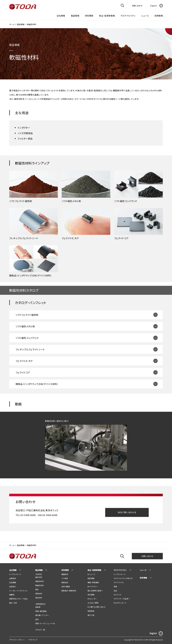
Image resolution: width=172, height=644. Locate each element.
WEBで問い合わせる (127, 512)
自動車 (38, 607)
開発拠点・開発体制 (69, 591)
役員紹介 (13, 587)
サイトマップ (33, 640)
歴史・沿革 (13, 603)
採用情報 (159, 16)
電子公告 (91, 615)
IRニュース (91, 574)
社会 (115, 591)
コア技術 (65, 578)
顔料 (37, 589)
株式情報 (91, 595)
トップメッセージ (15, 574)
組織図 (12, 595)
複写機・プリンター (42, 615)
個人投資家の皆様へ (95, 591)
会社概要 (13, 582)
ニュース (145, 16)
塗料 (37, 619)
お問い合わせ (147, 556)
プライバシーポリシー (17, 640)
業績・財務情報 (93, 582)
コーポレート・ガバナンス (18, 591)
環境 (115, 587)
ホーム (12, 24)
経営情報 (91, 578)
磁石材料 (39, 577)
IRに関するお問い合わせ (97, 607)
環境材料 (39, 594)
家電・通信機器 (41, 611)
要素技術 (65, 582)
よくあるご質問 (93, 603)
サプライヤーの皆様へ (122, 599)
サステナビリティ (120, 570)
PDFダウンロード (120, 603)
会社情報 (13, 570)
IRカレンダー (92, 599)
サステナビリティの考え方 (123, 578)
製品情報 (21, 24)
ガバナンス (118, 595)
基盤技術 (65, 574)
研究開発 (65, 570)
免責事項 (91, 611)
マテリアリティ (119, 582)
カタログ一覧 (40, 630)
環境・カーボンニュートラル (45, 623)
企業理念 (13, 578)
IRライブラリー (93, 587)
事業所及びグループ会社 (18, 599)
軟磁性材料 (40, 585)
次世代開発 (66, 587)
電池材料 (39, 598)
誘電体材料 (40, 581)
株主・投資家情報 (94, 570)
